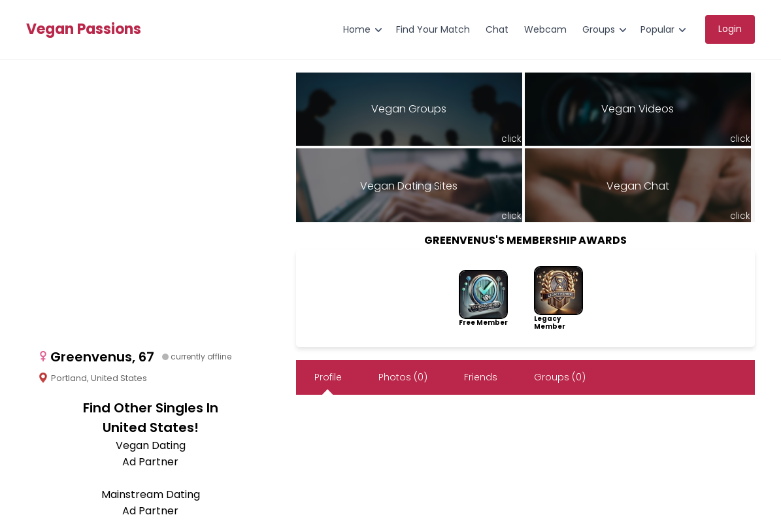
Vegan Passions (84, 29)
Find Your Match (433, 29)
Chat (497, 29)
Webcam (545, 29)
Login (730, 29)
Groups (599, 29)
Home (357, 29)
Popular (657, 29)
